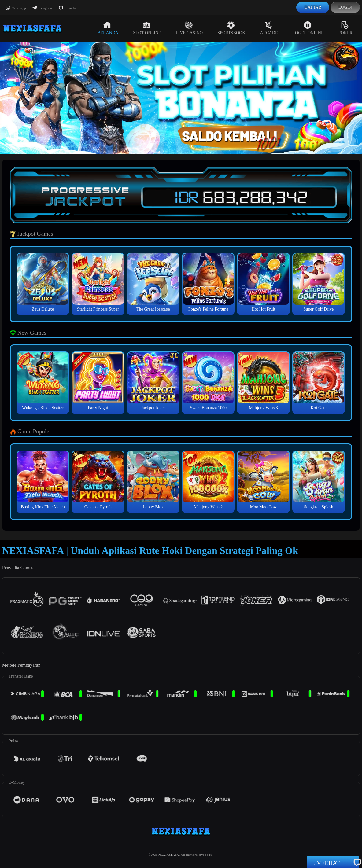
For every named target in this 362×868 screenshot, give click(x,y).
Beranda (108, 28)
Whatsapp (15, 8)
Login (345, 7)
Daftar (313, 7)
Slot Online (147, 28)
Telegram (42, 8)
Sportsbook (231, 28)
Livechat (68, 8)
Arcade (269, 28)
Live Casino (189, 28)
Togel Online (308, 28)
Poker (345, 28)
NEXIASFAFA (169, 855)
